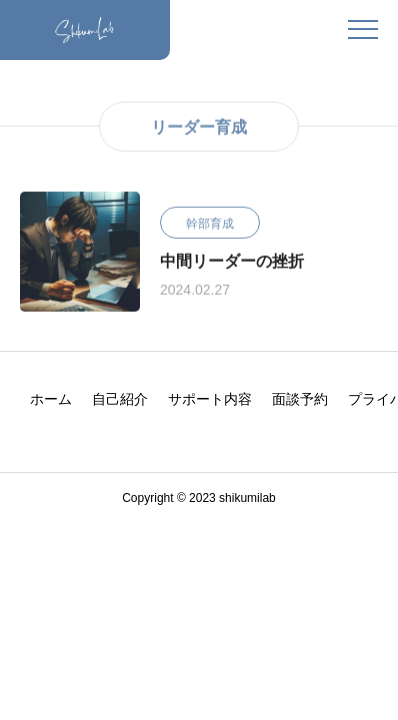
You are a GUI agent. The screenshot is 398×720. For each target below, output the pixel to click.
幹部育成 (210, 224)
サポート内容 (210, 399)
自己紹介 (120, 399)
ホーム (51, 399)
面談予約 (300, 399)
